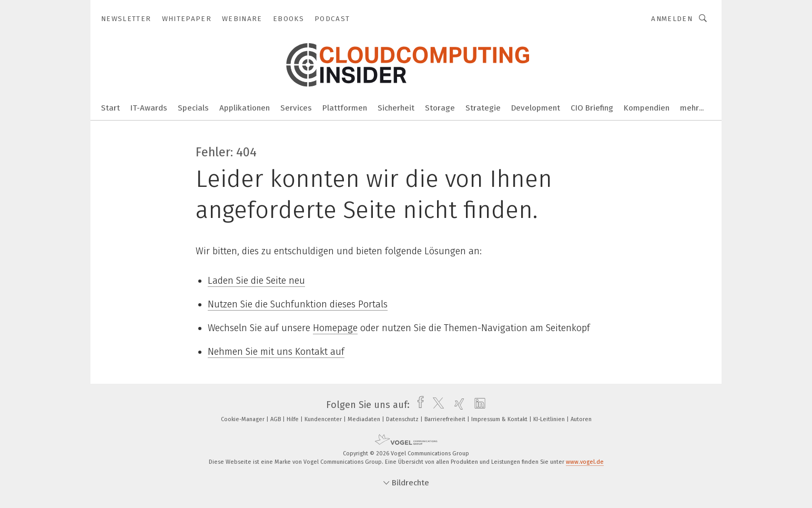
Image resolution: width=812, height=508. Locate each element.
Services (296, 108)
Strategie (483, 108)
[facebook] (418, 405)
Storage (440, 108)
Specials (193, 108)
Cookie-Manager (243, 419)
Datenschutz (403, 419)
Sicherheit (396, 108)
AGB (276, 419)
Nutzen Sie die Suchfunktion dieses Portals (298, 304)
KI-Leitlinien (550, 419)
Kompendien (647, 108)
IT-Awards (149, 108)
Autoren (581, 419)
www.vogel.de (585, 462)
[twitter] (436, 405)
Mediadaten (365, 419)
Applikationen (245, 108)
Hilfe (293, 419)
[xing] (457, 405)
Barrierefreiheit (446, 419)
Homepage (335, 328)
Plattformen (345, 108)
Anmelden (672, 19)
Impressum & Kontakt (500, 419)
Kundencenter (324, 419)
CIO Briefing (592, 108)
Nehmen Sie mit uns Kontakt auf (276, 352)
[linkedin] (477, 405)
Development (536, 108)
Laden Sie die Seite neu (256, 281)
